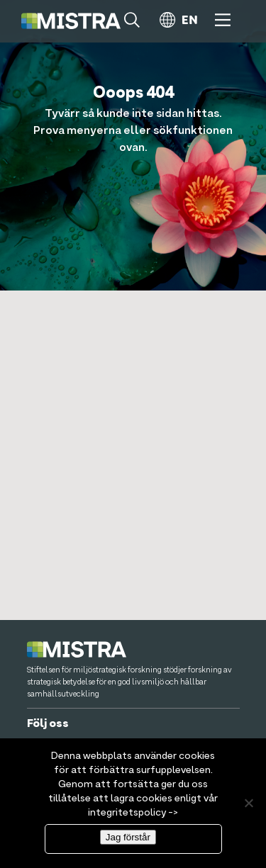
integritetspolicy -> (133, 813)
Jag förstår (128, 837)
